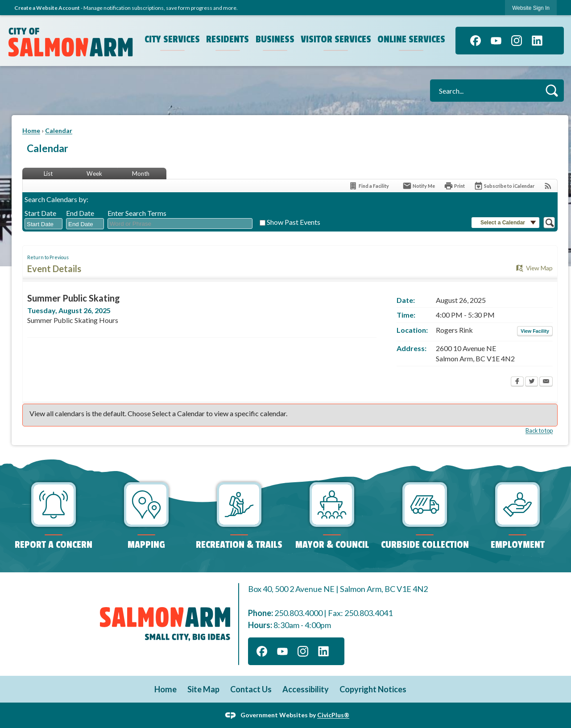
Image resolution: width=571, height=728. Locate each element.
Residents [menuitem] (228, 39)
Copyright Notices (373, 689)
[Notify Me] (419, 186)
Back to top (539, 430)
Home (31, 130)
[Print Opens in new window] (454, 186)
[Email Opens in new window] (546, 382)
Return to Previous (48, 257)
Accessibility (306, 689)
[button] (552, 90)
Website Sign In (531, 8)
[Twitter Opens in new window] (532, 382)
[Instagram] (517, 41)
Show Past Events (294, 222)
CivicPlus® (333, 715)
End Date (80, 213)
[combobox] (43, 224)
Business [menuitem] (275, 39)
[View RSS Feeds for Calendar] (548, 186)
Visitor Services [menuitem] (336, 39)
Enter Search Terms (137, 213)
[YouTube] (496, 41)
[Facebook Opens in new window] (517, 382)
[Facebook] (476, 41)
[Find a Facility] (369, 186)
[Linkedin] (537, 41)
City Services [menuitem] (172, 39)
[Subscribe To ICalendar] (504, 186)
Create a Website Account (47, 8)
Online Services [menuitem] (411, 39)
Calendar (59, 130)
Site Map (203, 689)
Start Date (40, 213)
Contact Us (251, 689)
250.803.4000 (298, 613)
